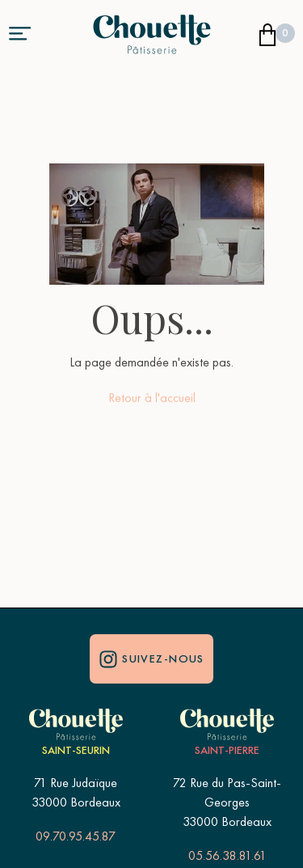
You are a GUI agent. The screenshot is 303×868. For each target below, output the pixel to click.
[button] (19, 32)
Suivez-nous (151, 658)
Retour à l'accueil (152, 398)
